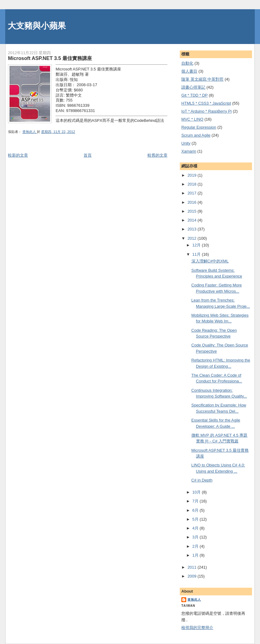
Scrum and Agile (196, 135)
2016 (193, 202)
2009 (193, 576)
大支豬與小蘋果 (37, 26)
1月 (196, 555)
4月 (196, 528)
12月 (197, 245)
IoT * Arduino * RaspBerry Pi (207, 111)
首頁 (88, 155)
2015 (193, 211)
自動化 (187, 63)
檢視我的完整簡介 (197, 628)
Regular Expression (199, 127)
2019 (193, 175)
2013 (193, 229)
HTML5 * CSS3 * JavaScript (206, 103)
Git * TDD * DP (195, 95)
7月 (196, 501)
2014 (193, 220)
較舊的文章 (158, 155)
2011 (193, 567)
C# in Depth (202, 480)
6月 (196, 510)
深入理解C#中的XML (210, 261)
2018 (193, 184)
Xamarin (189, 151)
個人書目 (189, 71)
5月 (196, 519)
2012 (193, 238)
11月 (197, 254)
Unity (186, 143)
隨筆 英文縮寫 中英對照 (202, 79)
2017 (193, 193)
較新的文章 (18, 155)
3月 (196, 537)
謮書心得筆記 (193, 87)
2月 (196, 546)
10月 (197, 492)
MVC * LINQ (192, 119)
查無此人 (194, 600)
